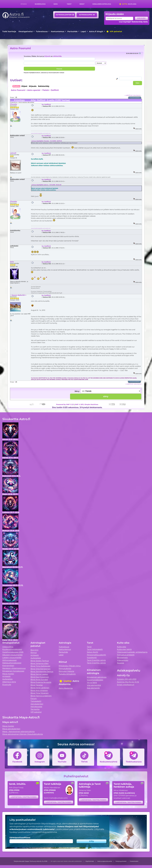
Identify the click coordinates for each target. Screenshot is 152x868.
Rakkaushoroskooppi (12, 663)
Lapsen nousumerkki (12, 658)
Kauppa (120, 663)
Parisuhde (72, 31)
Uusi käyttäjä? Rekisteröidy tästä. (134, 22)
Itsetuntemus (58, 31)
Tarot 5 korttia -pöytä (96, 660)
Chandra (14, 104)
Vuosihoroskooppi (95, 680)
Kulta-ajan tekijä (124, 649)
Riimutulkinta (65, 669)
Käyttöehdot (90, 861)
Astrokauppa (87, 15)
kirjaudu (47, 56)
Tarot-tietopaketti (95, 649)
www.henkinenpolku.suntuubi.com (41, 133)
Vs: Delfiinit (46, 104)
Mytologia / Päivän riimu (70, 666)
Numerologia (40, 4)
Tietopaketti (36, 701)
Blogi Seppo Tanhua (40, 661)
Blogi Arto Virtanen (39, 690)
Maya (56, 4)
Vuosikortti (92, 658)
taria (12, 262)
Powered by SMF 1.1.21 (65, 404)
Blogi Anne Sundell (39, 680)
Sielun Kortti (93, 652)
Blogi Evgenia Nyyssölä (41, 682)
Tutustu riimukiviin (67, 674)
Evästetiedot (134, 861)
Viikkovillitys (8, 647)
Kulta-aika (128, 4)
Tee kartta (35, 709)
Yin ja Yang (92, 682)
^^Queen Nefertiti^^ (18, 295)
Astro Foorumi (20, 48)
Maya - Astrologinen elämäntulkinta (19, 732)
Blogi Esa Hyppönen (40, 677)
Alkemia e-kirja (9, 682)
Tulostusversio (135, 98)
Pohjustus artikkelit (126, 655)
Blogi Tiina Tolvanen (40, 693)
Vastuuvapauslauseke (105, 861)
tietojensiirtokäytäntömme (44, 832)
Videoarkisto (123, 660)
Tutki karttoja (9, 31)
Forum (34, 698)
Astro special (34, 90)
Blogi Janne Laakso (39, 674)
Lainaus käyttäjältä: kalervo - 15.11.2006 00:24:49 (46, 185)
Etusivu (24, 4)
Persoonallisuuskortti (96, 655)
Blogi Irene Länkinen (40, 688)
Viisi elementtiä (94, 685)
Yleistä (45, 90)
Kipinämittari (8, 666)
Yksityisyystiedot (121, 861)
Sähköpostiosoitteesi (20, 838)
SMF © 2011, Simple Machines (87, 404)
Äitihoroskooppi (9, 660)
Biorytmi (34, 650)
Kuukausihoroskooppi (12, 649)
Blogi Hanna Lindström (41, 696)
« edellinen (129, 95)
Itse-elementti (93, 688)
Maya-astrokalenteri (11, 729)
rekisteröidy (57, 56)
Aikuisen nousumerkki (12, 655)
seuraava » (137, 95)
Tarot (69, 4)
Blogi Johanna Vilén (39, 663)
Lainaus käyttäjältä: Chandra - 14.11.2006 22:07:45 (47, 141)
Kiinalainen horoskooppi (13, 671)
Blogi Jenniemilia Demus (42, 671)
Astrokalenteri (65, 15)
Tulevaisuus (42, 31)
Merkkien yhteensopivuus (14, 668)
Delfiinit (55, 90)
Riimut (82, 4)
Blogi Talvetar (37, 685)
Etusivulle (7, 685)
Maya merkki (8, 674)
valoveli (13, 153)
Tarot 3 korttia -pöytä (96, 663)
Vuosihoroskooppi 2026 (13, 652)
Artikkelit (6, 676)
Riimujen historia (66, 671)
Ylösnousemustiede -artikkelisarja (132, 652)
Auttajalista (7, 679)
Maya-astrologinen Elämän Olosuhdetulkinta (23, 734)
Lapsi (83, 31)
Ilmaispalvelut (26, 31)
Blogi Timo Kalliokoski (40, 666)
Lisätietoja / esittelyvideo (24, 797)
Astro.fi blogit (96, 31)
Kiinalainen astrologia (102, 4)
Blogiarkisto (122, 658)
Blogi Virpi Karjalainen (40, 669)
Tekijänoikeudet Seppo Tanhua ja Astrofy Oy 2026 (31, 861)
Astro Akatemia (66, 688)
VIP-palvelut (114, 31)
